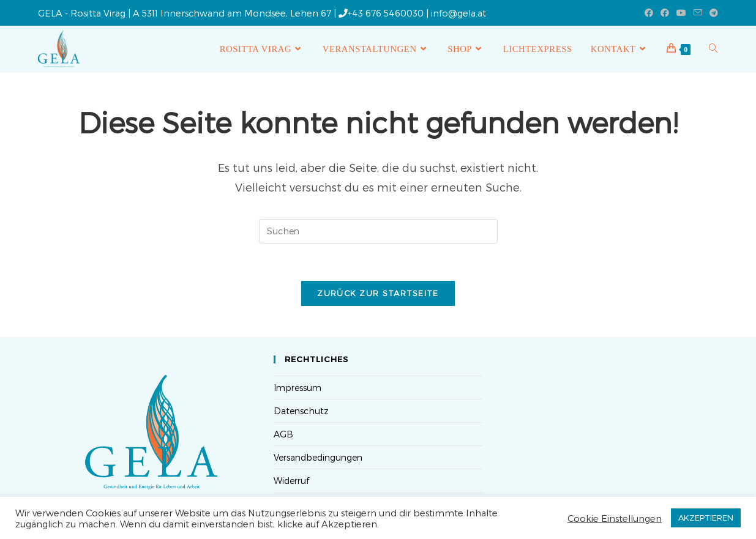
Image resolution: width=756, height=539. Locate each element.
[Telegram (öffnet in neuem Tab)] (712, 13)
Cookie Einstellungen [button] (615, 518)
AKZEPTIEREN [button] (706, 518)
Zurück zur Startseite (378, 293)
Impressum (298, 388)
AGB (283, 434)
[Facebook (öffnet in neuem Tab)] (649, 13)
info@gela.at (458, 13)
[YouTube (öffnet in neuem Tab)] (681, 13)
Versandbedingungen (318, 457)
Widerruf (291, 481)
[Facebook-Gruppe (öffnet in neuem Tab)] (665, 13)
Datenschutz (301, 411)
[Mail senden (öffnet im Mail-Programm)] (698, 13)
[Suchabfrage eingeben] (378, 231)
